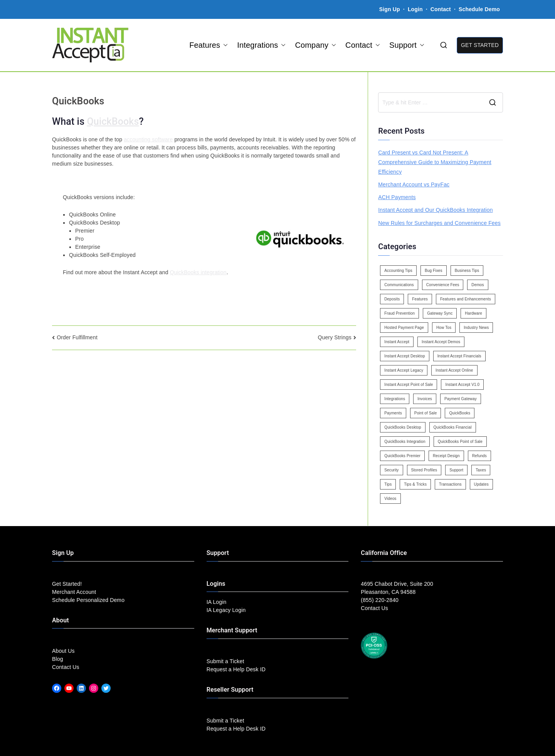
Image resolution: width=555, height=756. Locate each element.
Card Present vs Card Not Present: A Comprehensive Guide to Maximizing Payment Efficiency (435, 162)
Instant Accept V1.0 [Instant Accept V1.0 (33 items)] (462, 385)
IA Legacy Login (226, 610)
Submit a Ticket (225, 661)
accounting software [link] (148, 139)
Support (407, 45)
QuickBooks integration (198, 272)
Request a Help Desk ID (236, 669)
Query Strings (334, 337)
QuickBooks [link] (113, 122)
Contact (441, 9)
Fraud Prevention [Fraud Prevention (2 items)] (399, 313)
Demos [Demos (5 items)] (478, 285)
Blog (58, 659)
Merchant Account (74, 592)
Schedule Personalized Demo (88, 600)
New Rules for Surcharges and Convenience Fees (439, 223)
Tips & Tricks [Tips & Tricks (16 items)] (415, 484)
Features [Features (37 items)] (420, 299)
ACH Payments (397, 197)
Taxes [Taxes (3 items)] (481, 470)
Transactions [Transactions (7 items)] (450, 484)
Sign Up (390, 9)
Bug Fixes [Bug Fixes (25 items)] (434, 271)
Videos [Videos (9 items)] (390, 499)
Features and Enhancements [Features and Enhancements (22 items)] (466, 299)
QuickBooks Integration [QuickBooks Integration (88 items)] (405, 442)
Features (209, 45)
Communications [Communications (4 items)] (399, 285)
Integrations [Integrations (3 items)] (395, 399)
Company (315, 45)
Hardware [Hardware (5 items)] (473, 313)
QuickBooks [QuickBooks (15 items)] (460, 413)
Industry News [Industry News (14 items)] (476, 328)
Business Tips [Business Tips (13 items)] (467, 271)
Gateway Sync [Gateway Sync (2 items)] (440, 313)
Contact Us (66, 667)
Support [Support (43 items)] (456, 470)
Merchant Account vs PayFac (414, 184)
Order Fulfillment (77, 337)
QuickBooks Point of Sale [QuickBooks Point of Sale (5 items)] (460, 442)
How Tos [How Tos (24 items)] (444, 328)
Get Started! (67, 584)
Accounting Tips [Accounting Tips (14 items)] (398, 271)
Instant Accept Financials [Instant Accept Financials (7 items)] (459, 356)
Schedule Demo (479, 9)
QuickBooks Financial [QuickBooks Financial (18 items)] (453, 427)
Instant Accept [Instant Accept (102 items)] (397, 342)
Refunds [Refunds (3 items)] (479, 456)
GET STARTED (480, 45)
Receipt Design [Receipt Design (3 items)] (446, 456)
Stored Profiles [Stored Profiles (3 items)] (424, 470)
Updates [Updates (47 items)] (481, 484)
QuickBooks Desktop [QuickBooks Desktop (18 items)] (403, 427)
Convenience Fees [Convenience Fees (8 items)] (443, 285)
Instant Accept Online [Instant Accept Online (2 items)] (454, 370)
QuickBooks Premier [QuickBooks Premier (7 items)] (402, 456)
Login (415, 9)
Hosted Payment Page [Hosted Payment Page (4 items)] (404, 328)
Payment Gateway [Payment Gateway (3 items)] (461, 399)
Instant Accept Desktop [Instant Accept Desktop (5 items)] (404, 356)
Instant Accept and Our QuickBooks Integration (435, 210)
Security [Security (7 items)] (391, 470)
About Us (63, 651)
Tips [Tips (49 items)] (388, 484)
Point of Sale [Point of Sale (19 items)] (426, 413)
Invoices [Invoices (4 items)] (425, 399)
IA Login (217, 602)
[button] (224, 45)
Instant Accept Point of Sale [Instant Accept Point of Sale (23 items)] (409, 385)
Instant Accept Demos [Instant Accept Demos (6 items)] (441, 342)
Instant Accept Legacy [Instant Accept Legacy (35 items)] (404, 370)
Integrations (261, 45)
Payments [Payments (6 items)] (393, 413)
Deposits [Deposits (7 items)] (392, 299)
